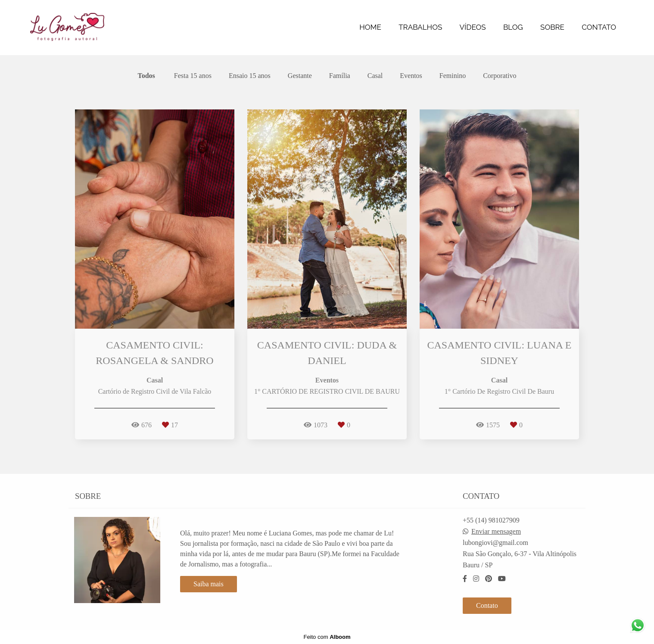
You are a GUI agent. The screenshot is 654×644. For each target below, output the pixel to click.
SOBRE (552, 27)
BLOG (513, 27)
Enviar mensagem (496, 532)
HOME (370, 27)
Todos (146, 76)
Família (340, 76)
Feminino (453, 76)
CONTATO (599, 27)
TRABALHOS (420, 27)
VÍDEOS (473, 27)
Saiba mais (209, 584)
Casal (375, 76)
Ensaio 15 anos (250, 76)
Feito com (327, 637)
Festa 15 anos (193, 76)
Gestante (300, 76)
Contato (487, 605)
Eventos (411, 76)
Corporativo (500, 76)
